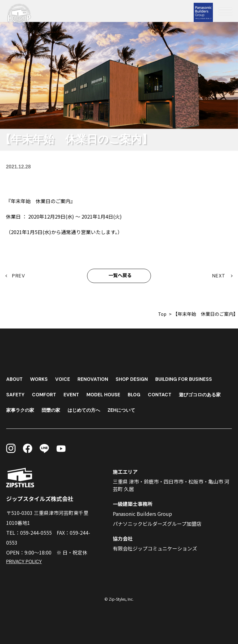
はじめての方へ (88, 409)
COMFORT (45, 393)
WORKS (40, 378)
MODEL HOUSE (106, 393)
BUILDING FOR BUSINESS (188, 378)
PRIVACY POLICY (24, 561)
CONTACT (164, 393)
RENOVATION (95, 378)
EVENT (73, 393)
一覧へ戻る (120, 276)
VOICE (64, 378)
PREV (19, 276)
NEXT (219, 276)
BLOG (138, 393)
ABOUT (15, 378)
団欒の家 (53, 409)
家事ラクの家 (21, 409)
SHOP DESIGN (135, 378)
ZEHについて (127, 409)
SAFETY (15, 393)
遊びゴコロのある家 (206, 393)
